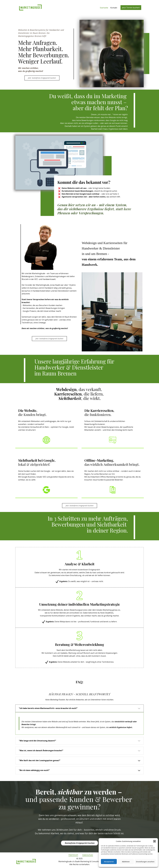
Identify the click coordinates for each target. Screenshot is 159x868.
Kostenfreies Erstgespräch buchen (79, 843)
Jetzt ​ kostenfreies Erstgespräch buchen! (42, 78)
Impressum (73, 855)
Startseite (104, 8)
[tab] (79, 708)
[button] (154, 841)
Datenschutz (88, 855)
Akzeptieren (109, 862)
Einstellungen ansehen (145, 862)
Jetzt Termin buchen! (131, 8)
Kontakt (114, 8)
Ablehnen (126, 862)
